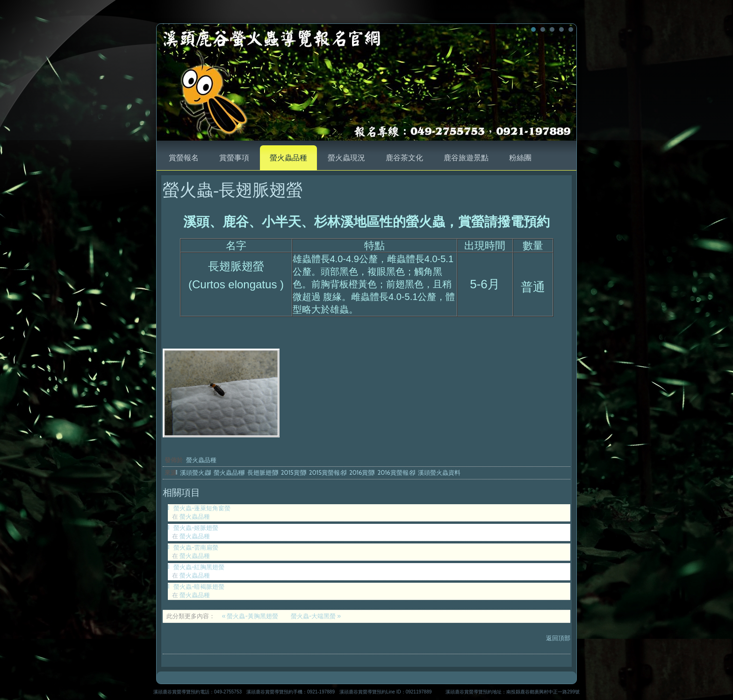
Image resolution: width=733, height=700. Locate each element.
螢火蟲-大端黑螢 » (316, 616)
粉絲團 (520, 158)
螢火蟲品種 (288, 158)
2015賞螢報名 (327, 472)
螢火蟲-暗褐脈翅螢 (199, 586)
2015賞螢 (293, 472)
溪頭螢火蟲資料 (439, 472)
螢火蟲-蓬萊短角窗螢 (202, 508)
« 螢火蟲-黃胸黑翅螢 (251, 616)
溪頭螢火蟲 (195, 472)
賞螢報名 (184, 158)
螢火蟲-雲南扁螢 (196, 547)
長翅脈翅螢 (262, 472)
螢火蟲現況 (346, 158)
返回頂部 (558, 638)
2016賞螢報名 (396, 472)
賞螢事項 (234, 158)
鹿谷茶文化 (404, 158)
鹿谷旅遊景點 (466, 158)
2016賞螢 (362, 472)
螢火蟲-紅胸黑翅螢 (199, 567)
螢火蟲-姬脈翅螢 (196, 528)
